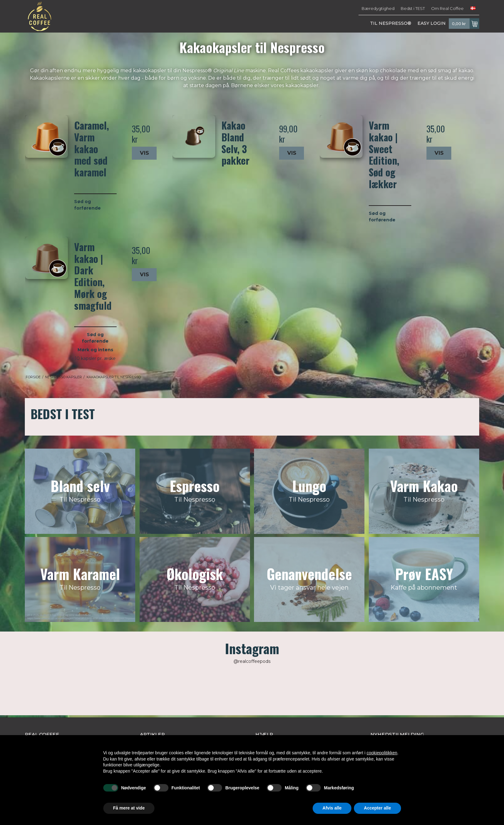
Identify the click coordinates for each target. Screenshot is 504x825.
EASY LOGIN (432, 23)
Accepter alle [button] (377, 808)
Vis (144, 153)
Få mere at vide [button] (129, 808)
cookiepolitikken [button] (382, 753)
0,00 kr (466, 24)
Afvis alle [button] (332, 808)
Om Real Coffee (447, 8)
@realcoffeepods (252, 661)
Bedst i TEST (413, 8)
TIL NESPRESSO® (391, 23)
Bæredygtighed (378, 8)
